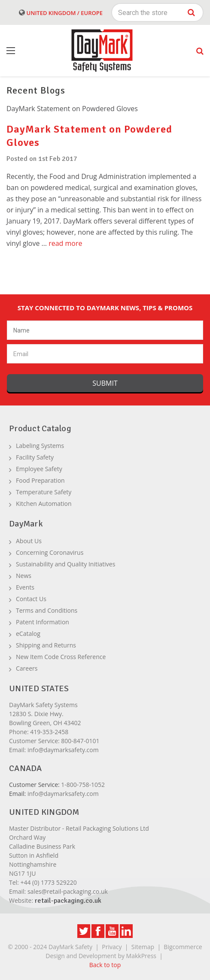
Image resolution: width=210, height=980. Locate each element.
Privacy (112, 947)
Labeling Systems (40, 446)
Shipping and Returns (46, 645)
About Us (29, 541)
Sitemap (143, 947)
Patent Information (43, 622)
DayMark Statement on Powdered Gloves (72, 109)
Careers (27, 668)
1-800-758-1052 (83, 785)
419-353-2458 (49, 732)
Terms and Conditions (47, 610)
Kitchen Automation (44, 504)
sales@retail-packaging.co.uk (68, 891)
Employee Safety (39, 469)
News (24, 576)
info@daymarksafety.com (63, 750)
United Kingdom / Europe (61, 13)
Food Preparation (40, 480)
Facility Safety (35, 457)
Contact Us (31, 599)
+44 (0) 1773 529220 (48, 882)
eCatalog (28, 634)
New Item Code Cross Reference (61, 657)
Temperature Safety (44, 492)
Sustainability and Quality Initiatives (65, 564)
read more (65, 243)
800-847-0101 (80, 741)
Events (25, 587)
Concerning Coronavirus (50, 552)
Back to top (105, 965)
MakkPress (141, 956)
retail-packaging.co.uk (68, 901)
